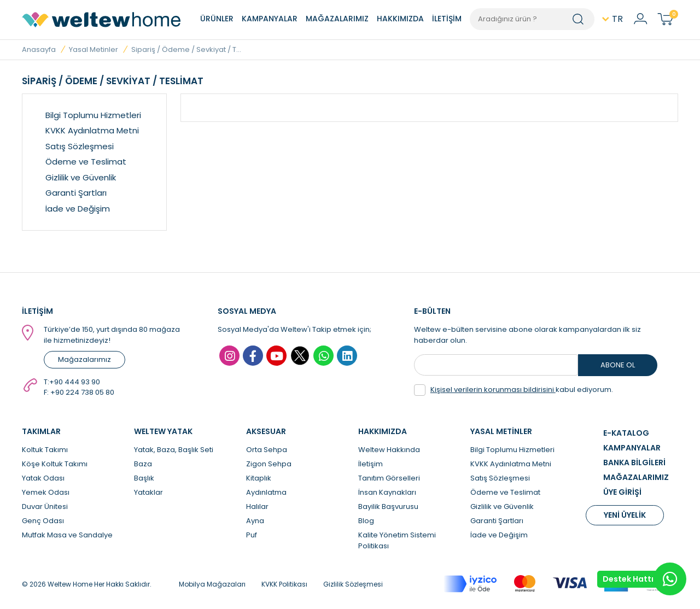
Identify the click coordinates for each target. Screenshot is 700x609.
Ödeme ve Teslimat (86, 162)
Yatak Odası (43, 478)
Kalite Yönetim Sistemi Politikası (397, 540)
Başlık (144, 478)
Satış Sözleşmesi (80, 146)
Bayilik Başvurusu (388, 506)
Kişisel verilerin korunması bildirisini (493, 390)
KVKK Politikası (284, 584)
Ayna (255, 521)
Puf (252, 535)
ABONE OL (618, 365)
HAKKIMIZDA (400, 19)
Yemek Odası (46, 492)
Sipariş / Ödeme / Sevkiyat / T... (186, 49)
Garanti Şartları (76, 193)
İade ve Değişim (78, 209)
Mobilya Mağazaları (212, 584)
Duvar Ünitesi (45, 506)
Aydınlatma (266, 492)
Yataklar (148, 492)
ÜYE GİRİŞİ (622, 492)
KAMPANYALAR (270, 19)
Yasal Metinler (94, 49)
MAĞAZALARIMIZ (337, 19)
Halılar (257, 506)
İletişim (371, 464)
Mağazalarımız (84, 359)
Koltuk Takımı (45, 450)
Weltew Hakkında (389, 450)
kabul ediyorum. (514, 390)
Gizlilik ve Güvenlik (81, 177)
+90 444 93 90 (75, 382)
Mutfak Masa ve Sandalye (67, 535)
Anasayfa (39, 49)
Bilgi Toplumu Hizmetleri (93, 115)
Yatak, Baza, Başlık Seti (174, 450)
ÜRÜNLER (217, 19)
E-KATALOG (626, 433)
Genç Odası (43, 521)
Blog (366, 521)
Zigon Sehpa (269, 464)
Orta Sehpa (267, 450)
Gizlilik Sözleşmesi (353, 584)
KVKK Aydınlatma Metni (92, 130)
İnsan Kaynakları (387, 492)
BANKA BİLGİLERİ (634, 462)
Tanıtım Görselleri (389, 478)
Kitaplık (259, 478)
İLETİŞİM (447, 19)
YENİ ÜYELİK (625, 515)
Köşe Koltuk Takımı (55, 464)
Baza (143, 464)
